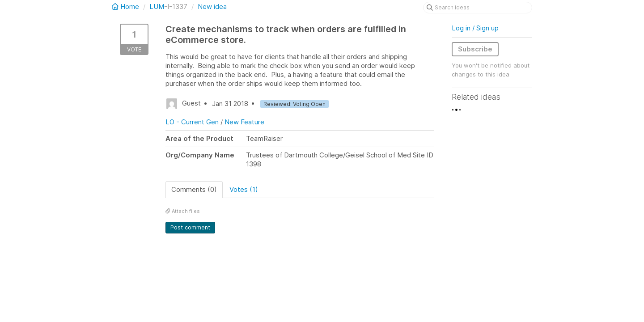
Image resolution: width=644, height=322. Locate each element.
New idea (212, 6)
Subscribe (475, 49)
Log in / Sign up (475, 28)
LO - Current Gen (192, 122)
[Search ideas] (478, 8)
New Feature (244, 122)
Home (126, 6)
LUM (157, 6)
